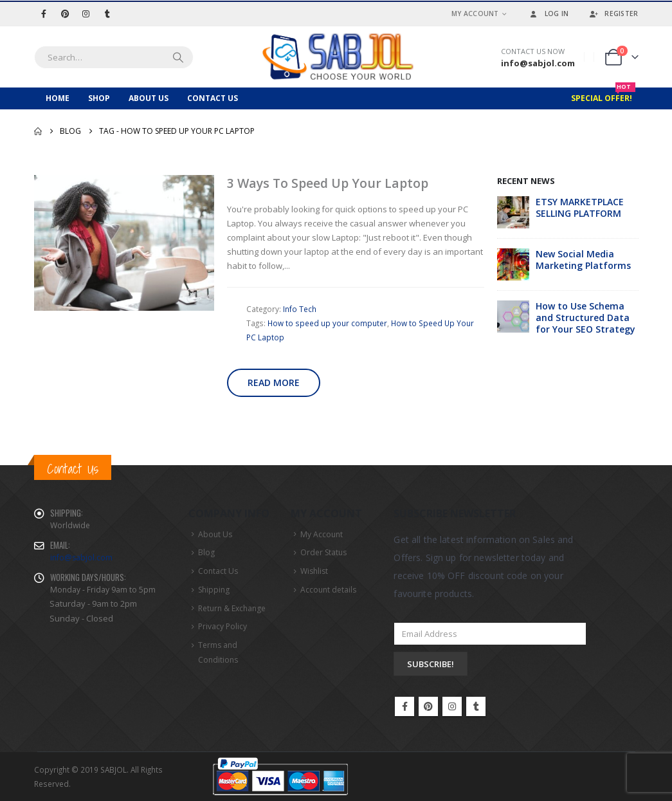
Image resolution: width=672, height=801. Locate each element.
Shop (99, 98)
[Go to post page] (513, 212)
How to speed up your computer (327, 323)
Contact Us (213, 98)
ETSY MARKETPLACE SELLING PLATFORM (580, 207)
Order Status (323, 552)
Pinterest (428, 706)
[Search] (178, 57)
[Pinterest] (65, 14)
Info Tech (300, 309)
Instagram (452, 706)
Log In (549, 14)
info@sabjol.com (81, 557)
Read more (274, 382)
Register (613, 14)
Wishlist (314, 571)
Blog (206, 552)
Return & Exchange (232, 608)
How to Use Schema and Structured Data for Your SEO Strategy (586, 318)
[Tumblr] (107, 14)
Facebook (404, 706)
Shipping (214, 590)
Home (58, 98)
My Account (475, 14)
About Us (149, 98)
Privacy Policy (222, 626)
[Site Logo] (336, 57)
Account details (328, 590)
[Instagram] (86, 14)
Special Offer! (603, 96)
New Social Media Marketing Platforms (583, 260)
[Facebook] (44, 14)
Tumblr (476, 706)
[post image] (124, 243)
